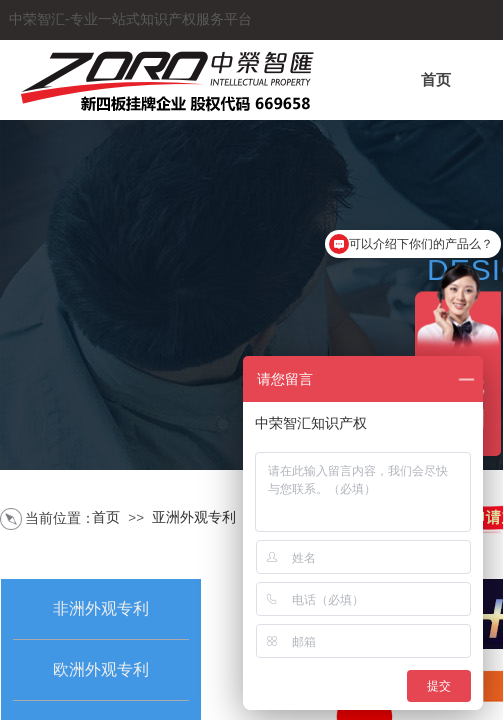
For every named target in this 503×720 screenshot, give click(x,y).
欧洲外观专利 (101, 669)
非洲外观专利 (101, 608)
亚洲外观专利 (194, 517)
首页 (436, 80)
